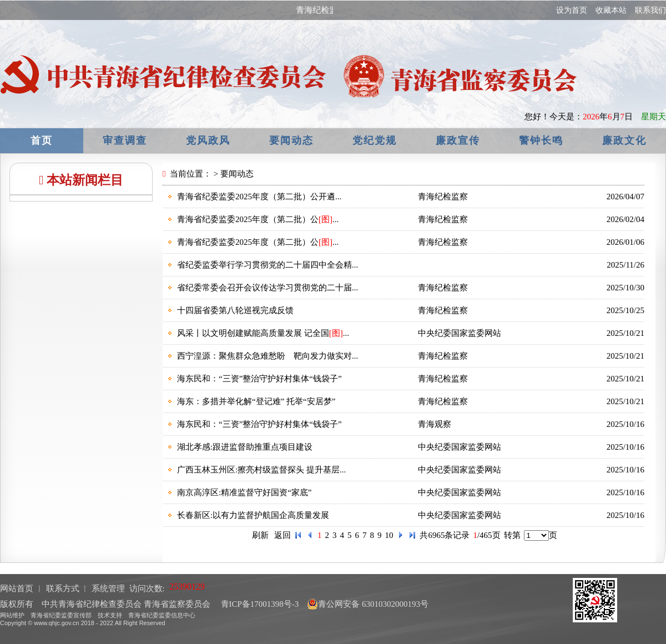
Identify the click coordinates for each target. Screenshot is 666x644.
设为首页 (572, 10)
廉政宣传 (458, 140)
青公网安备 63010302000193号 (368, 604)
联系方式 (63, 588)
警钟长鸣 (541, 140)
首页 (42, 140)
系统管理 (108, 588)
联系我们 (650, 10)
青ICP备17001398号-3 (259, 604)
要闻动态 (291, 140)
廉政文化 (624, 140)
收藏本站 (611, 10)
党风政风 (208, 140)
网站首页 (17, 588)
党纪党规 (375, 140)
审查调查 (125, 140)
